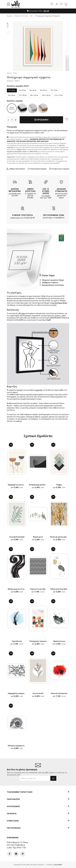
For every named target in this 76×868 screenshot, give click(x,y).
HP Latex (22, 313)
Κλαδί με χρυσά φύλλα (59, 537)
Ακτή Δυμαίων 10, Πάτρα (18, 842)
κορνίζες (39, 390)
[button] (8, 4)
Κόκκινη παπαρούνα (59, 693)
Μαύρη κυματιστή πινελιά (18, 589)
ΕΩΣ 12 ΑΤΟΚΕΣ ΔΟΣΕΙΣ (46, 191)
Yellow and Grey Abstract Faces (63, 589)
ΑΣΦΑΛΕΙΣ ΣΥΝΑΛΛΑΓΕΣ (61, 190)
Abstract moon (59, 641)
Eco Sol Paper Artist (59, 303)
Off (46, 11)
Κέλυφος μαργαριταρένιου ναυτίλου (23, 746)
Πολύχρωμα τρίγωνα (38, 641)
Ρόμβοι (59, 485)
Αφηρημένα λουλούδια (17, 485)
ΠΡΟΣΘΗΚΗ (41, 120)
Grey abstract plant (17, 537)
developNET (58, 865)
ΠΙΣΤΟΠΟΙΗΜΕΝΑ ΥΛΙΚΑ (54, 215)
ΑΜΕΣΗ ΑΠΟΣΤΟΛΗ (30, 190)
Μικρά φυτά (38, 537)
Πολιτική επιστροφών (38, 169)
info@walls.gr (20, 845)
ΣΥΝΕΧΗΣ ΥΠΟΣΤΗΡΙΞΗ (22, 215)
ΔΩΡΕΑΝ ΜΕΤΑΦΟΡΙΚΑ (15, 190)
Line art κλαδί (38, 693)
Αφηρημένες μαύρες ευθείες (19, 693)
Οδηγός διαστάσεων (17, 169)
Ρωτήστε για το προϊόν (60, 169)
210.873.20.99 (29, 218)
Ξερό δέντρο (17, 641)
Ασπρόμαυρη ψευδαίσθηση (40, 485)
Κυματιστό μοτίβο (38, 589)
